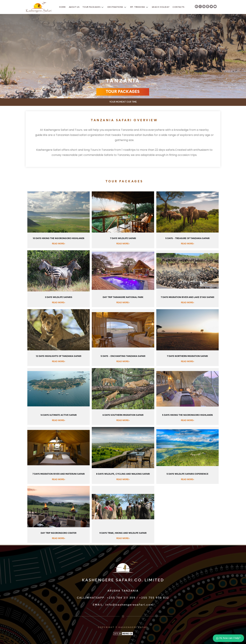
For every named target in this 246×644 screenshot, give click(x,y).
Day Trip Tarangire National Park (123, 297)
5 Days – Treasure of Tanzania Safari (187, 238)
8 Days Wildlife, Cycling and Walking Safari (123, 474)
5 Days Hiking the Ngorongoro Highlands (187, 415)
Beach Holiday (161, 7)
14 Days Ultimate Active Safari (59, 415)
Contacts (179, 7)
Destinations (117, 7)
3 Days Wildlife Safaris (59, 297)
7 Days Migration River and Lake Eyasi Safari (187, 297)
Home (62, 7)
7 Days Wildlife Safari (123, 238)
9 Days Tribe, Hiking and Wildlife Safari (123, 533)
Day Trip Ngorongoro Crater (59, 533)
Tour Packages (93, 7)
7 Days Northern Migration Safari (187, 356)
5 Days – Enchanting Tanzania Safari (123, 356)
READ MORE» (59, 244)
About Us (74, 7)
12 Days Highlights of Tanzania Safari (59, 356)
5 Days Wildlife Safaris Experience (187, 474)
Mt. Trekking (140, 7)
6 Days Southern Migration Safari (123, 415)
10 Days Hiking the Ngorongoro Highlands (59, 238)
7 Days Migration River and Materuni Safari (59, 474)
